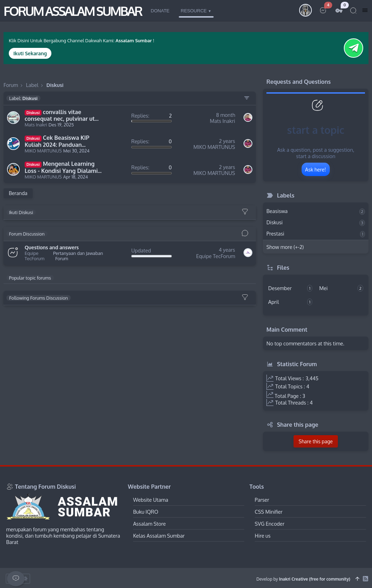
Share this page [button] (316, 441)
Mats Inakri (36, 125)
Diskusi (316, 223)
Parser (262, 500)
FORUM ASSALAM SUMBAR (72, 11)
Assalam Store (149, 524)
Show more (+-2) (285, 247)
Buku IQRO (146, 512)
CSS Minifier (269, 512)
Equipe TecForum (34, 256)
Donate (160, 11)
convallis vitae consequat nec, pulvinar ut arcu (60, 116)
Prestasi (316, 234)
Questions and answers (52, 248)
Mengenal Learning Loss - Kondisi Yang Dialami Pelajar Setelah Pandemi (61, 167)
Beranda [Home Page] (18, 193)
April (290, 302)
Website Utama (151, 500)
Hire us (263, 536)
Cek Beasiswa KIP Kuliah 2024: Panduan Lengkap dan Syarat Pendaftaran (57, 141)
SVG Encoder (270, 524)
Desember (290, 288)
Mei (341, 288)
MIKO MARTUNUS (43, 151)
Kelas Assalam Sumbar (159, 536)
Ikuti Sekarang (30, 53)
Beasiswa (316, 211)
